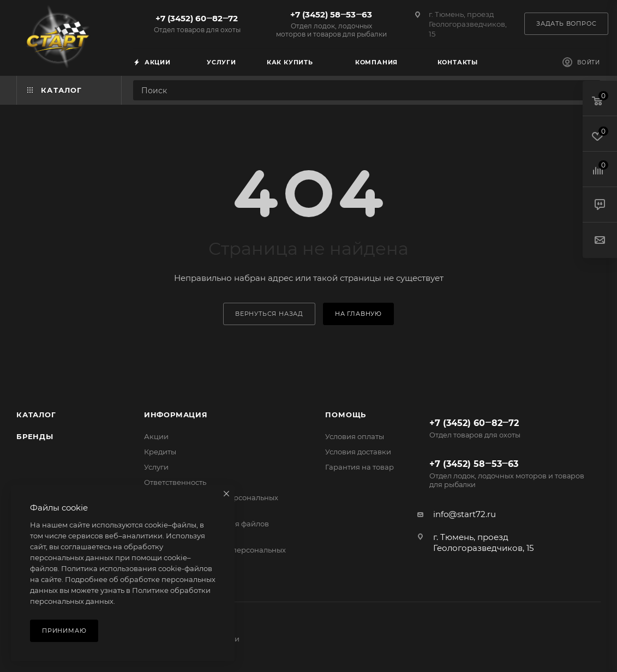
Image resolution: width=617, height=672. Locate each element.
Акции (156, 436)
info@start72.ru (465, 514)
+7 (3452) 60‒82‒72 (197, 23)
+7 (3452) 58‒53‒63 (331, 24)
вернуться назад (269, 314)
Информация (176, 415)
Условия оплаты (355, 436)
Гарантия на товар (360, 467)
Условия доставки (358, 452)
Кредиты (160, 452)
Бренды (35, 436)
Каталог (36, 415)
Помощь (346, 415)
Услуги (156, 467)
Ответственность (175, 482)
